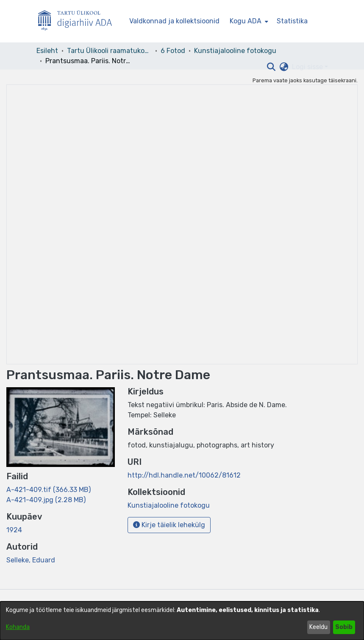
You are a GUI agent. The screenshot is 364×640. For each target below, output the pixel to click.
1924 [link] (14, 530)
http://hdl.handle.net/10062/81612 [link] (184, 475)
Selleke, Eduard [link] (31, 560)
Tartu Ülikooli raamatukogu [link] (109, 51)
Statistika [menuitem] (292, 21)
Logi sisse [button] (308, 67)
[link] (49, 490)
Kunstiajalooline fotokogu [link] (235, 51)
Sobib (344, 627)
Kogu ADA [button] (246, 21)
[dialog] (182, 621)
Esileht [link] (47, 51)
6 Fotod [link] (173, 51)
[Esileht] (78, 21)
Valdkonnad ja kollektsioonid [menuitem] (174, 21)
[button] (271, 67)
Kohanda (18, 627)
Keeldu (318, 627)
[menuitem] (248, 21)
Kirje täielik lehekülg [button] (169, 525)
